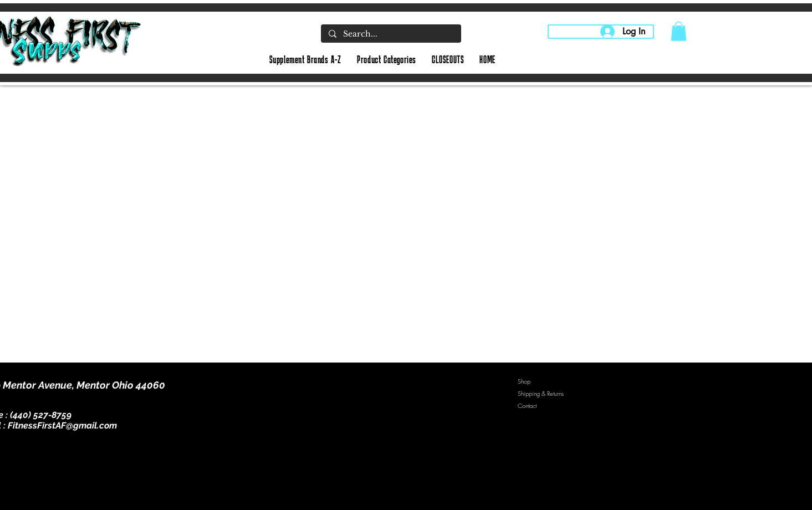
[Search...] (390, 34)
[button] (679, 31)
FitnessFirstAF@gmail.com (62, 425)
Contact (527, 406)
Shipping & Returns (541, 393)
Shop (524, 381)
